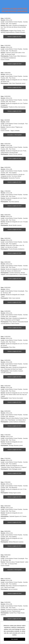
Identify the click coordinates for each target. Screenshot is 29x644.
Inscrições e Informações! (14, 135)
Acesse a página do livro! (14, 37)
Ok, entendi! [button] (14, 639)
